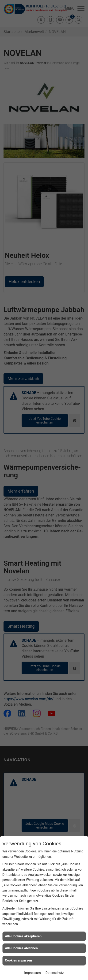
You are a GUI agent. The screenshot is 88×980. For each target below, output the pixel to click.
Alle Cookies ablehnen (21, 948)
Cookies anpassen (18, 960)
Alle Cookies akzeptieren (23, 936)
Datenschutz (55, 973)
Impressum (32, 973)
